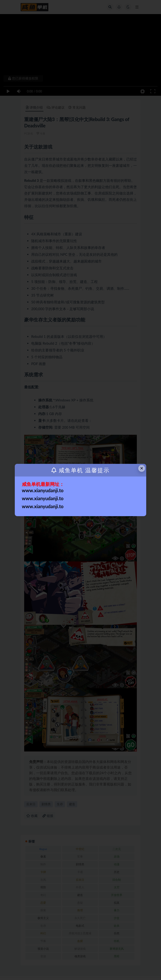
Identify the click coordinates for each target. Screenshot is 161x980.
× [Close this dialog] (142, 468)
